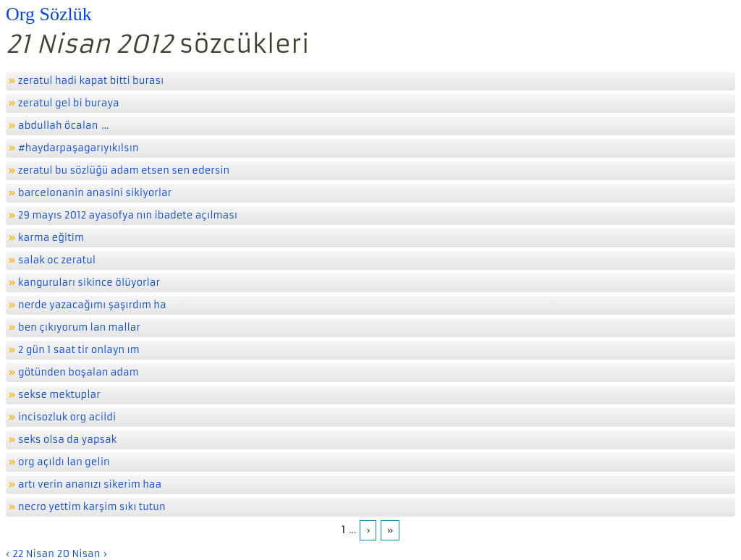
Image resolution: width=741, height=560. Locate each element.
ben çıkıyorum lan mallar (79, 327)
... (105, 126)
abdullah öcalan (58, 126)
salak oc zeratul (57, 260)
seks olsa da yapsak (67, 440)
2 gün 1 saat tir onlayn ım (79, 350)
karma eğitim (51, 238)
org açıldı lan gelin (64, 462)
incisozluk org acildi (67, 417)
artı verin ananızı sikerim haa (90, 484)
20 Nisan (79, 554)
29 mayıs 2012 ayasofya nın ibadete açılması (128, 215)
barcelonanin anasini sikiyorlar (95, 193)
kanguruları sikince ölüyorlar (89, 283)
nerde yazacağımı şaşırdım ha (92, 305)
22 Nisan (33, 554)
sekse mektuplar (59, 395)
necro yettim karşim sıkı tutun (92, 507)
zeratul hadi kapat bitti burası (91, 81)
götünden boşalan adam (79, 372)
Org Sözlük (49, 14)
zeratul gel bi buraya (69, 103)
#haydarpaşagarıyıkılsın (79, 148)
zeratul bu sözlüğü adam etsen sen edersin (124, 170)
